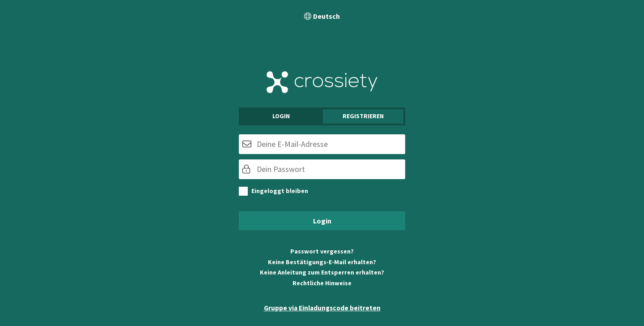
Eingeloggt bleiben (280, 191)
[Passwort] (322, 169)
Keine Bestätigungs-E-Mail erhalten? (322, 262)
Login (281, 116)
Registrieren (363, 116)
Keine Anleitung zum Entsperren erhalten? (322, 272)
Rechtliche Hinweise (322, 283)
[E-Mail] (322, 144)
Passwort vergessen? (322, 251)
